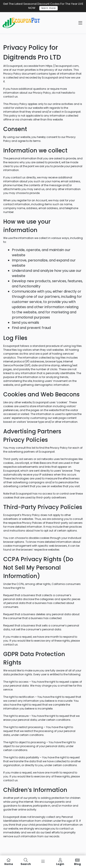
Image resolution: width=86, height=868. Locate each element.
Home (9, 862)
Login (60, 862)
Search (26, 862)
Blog (77, 862)
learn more (49, 8)
